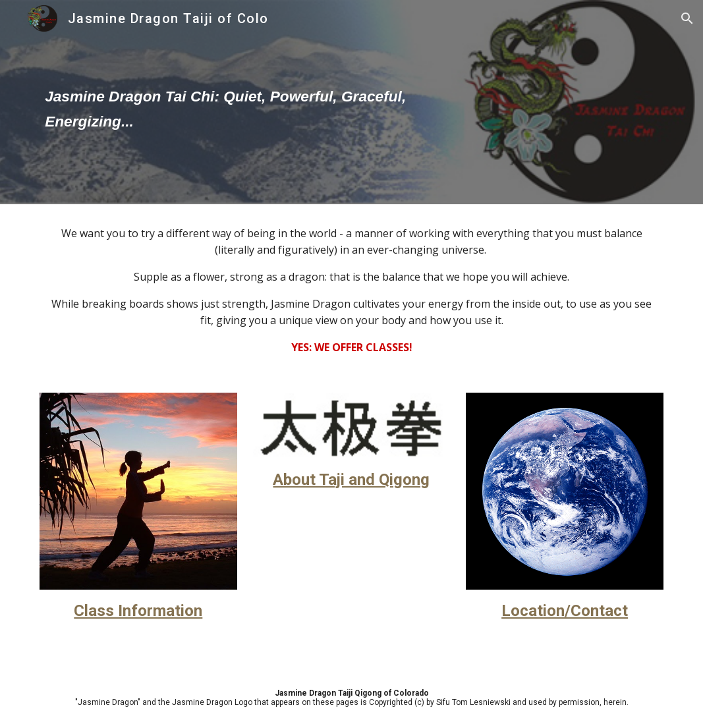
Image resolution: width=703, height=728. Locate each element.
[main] (245, 102)
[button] (687, 18)
